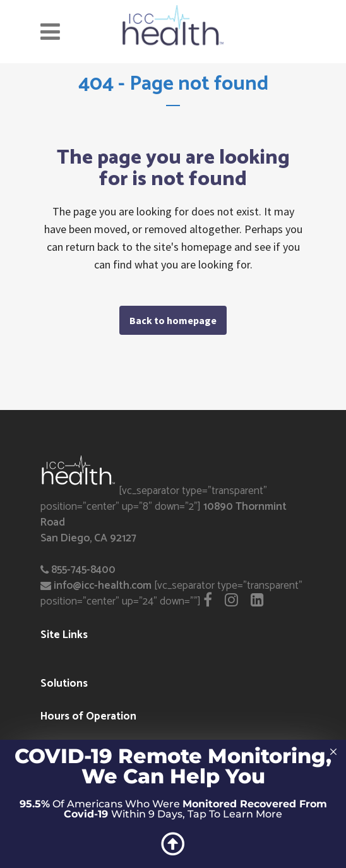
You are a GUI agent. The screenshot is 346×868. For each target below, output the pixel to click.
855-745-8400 (83, 570)
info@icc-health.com (103, 586)
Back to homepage (173, 320)
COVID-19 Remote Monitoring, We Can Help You (173, 766)
